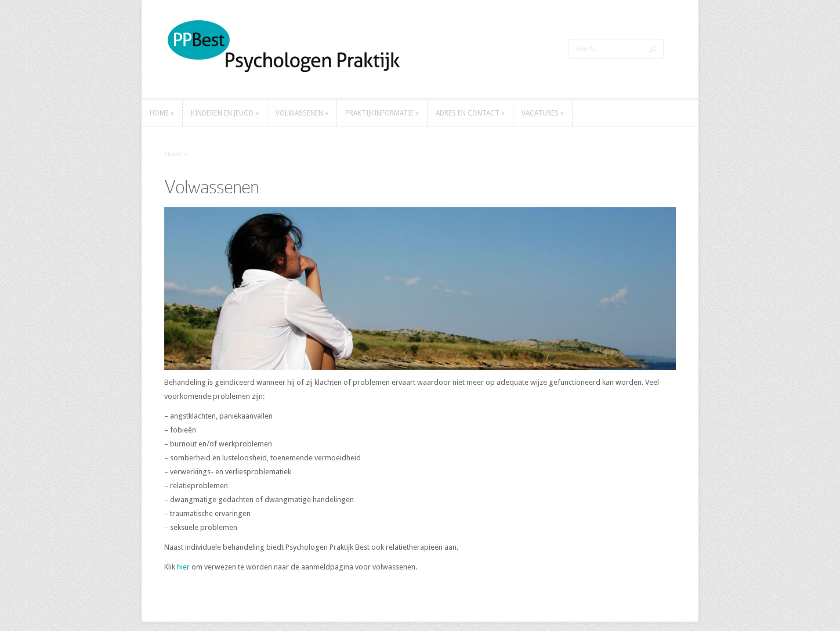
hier (183, 567)
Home (173, 154)
